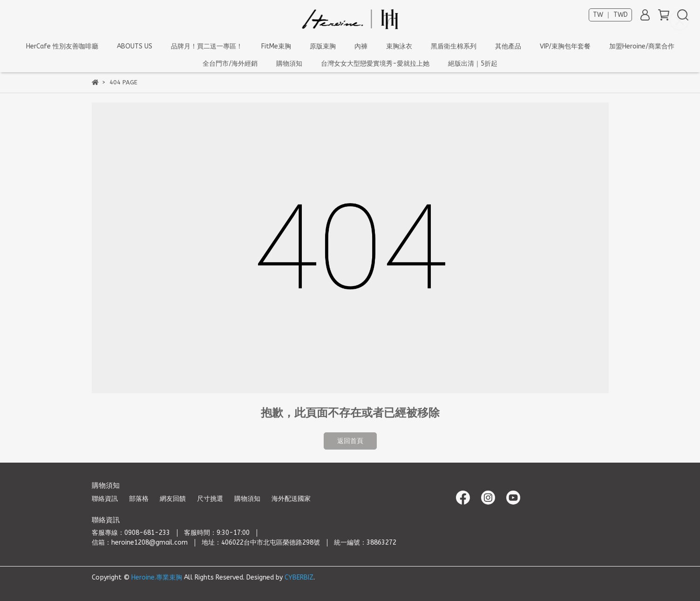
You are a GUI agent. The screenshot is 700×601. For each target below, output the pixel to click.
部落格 (139, 499)
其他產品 (508, 46)
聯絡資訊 (105, 499)
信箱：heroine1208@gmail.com (140, 543)
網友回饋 (173, 499)
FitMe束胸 (276, 46)
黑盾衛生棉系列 (454, 46)
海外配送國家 (291, 499)
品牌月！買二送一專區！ (207, 46)
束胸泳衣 (399, 46)
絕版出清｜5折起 (473, 64)
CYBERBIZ (299, 577)
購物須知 (247, 499)
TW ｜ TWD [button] (610, 15)
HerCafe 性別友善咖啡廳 (62, 46)
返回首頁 (350, 441)
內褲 (361, 46)
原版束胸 (323, 46)
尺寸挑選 (210, 499)
